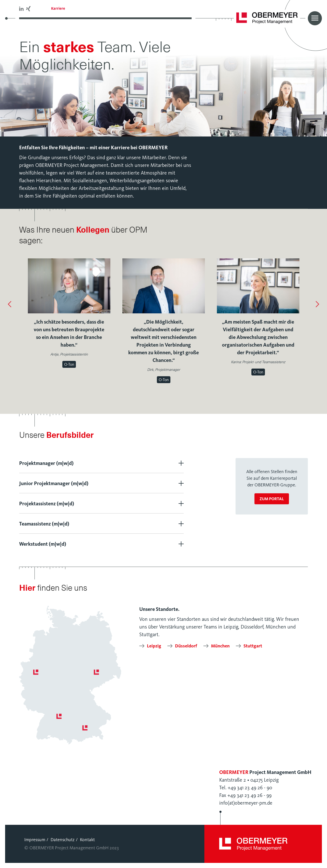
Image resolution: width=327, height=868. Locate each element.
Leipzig (154, 646)
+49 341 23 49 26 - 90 (250, 788)
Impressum (35, 840)
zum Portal (272, 499)
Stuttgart (253, 646)
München (220, 646)
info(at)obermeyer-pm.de (246, 803)
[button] (10, 305)
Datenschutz (63, 840)
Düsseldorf (186, 646)
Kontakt (87, 840)
